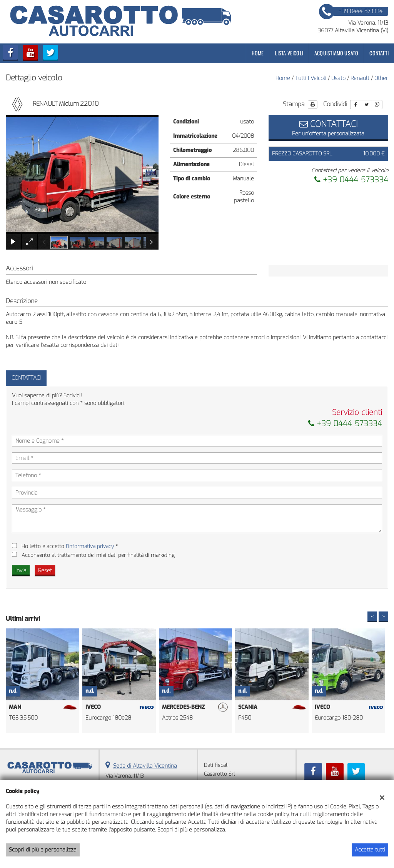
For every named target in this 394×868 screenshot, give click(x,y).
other (381, 78)
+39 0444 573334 (351, 180)
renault (360, 78)
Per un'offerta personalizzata (328, 128)
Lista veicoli (289, 53)
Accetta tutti (370, 850)
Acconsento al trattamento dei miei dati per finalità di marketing (98, 555)
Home (258, 53)
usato (338, 78)
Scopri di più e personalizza (43, 850)
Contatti (379, 53)
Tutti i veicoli (311, 78)
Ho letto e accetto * (70, 546)
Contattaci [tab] (26, 378)
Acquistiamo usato (336, 53)
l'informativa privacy (90, 546)
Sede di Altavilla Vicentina (145, 766)
